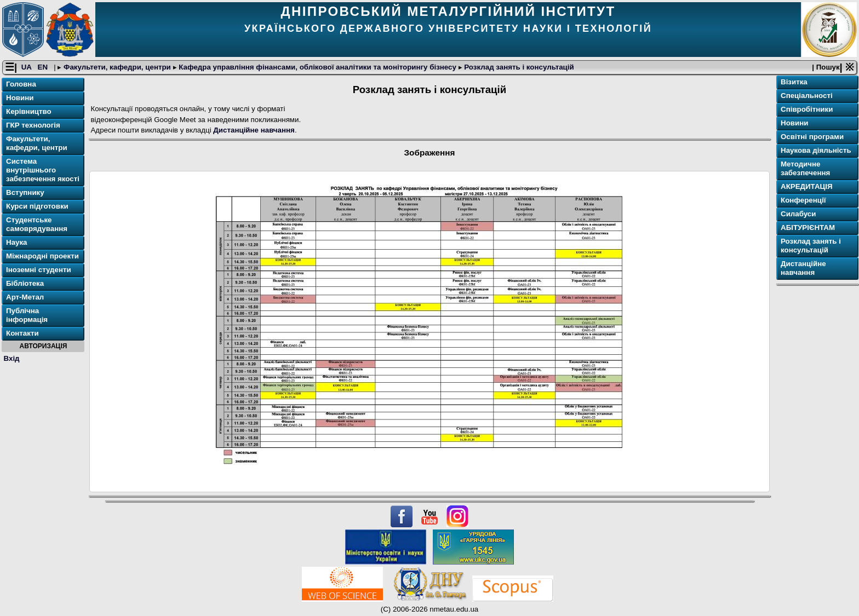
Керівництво (29, 112)
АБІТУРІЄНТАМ (808, 228)
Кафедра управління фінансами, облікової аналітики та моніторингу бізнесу (318, 68)
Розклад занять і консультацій (518, 68)
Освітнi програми (812, 137)
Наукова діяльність (816, 151)
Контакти (22, 334)
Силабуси (798, 214)
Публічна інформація (27, 316)
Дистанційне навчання (254, 131)
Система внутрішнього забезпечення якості (43, 171)
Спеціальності (807, 96)
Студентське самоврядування (37, 225)
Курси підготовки (37, 207)
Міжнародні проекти (42, 257)
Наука (17, 243)
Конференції (803, 201)
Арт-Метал (25, 298)
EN (44, 68)
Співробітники (807, 110)
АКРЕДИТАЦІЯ (807, 187)
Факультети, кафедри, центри (117, 68)
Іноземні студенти (39, 270)
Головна (21, 85)
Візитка (794, 82)
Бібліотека (25, 284)
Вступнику (25, 193)
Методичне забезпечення (805, 169)
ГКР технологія (33, 126)
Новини (20, 98)
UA (27, 68)
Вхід (12, 358)
